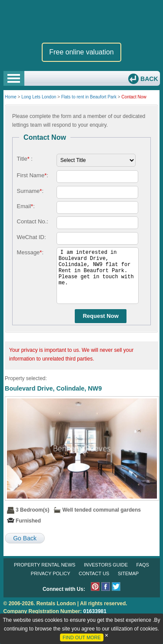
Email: (26, 206)
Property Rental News (45, 565)
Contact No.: (33, 221)
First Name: (33, 175)
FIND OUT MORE (82, 637)
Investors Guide (106, 565)
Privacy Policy (51, 573)
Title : (25, 159)
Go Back (25, 538)
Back (148, 79)
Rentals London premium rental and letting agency (82, 21)
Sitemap (128, 573)
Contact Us (94, 573)
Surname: (30, 191)
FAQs (143, 565)
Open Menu (14, 78)
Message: (30, 252)
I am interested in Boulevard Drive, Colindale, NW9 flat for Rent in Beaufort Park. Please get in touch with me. (98, 276)
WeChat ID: (32, 237)
